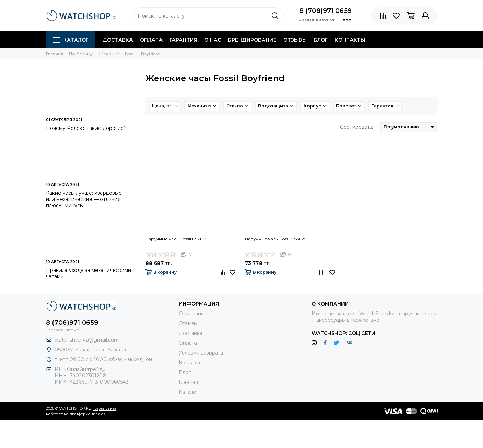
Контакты (350, 40)
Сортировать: (357, 127)
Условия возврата (201, 353)
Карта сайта (105, 408)
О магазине (193, 314)
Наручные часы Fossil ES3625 (275, 239)
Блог (321, 40)
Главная (188, 382)
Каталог (71, 40)
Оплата (151, 40)
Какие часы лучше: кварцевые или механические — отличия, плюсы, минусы (84, 199)
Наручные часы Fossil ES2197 (176, 239)
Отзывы (295, 40)
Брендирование (252, 40)
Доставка (118, 40)
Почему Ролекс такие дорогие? (86, 128)
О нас (213, 40)
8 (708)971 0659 (326, 11)
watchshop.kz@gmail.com (87, 340)
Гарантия (183, 40)
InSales (99, 414)
